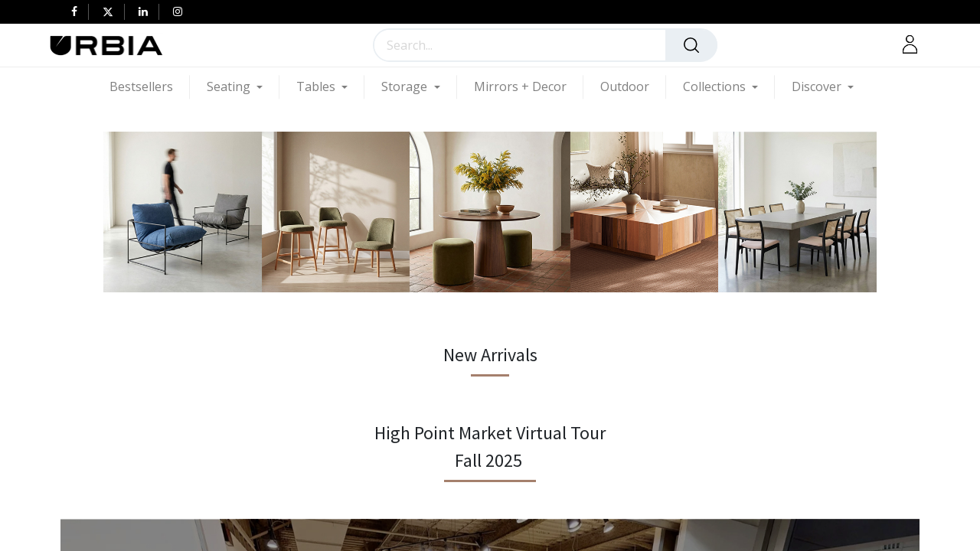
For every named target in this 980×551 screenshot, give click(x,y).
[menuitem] (150, 87)
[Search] (691, 45)
